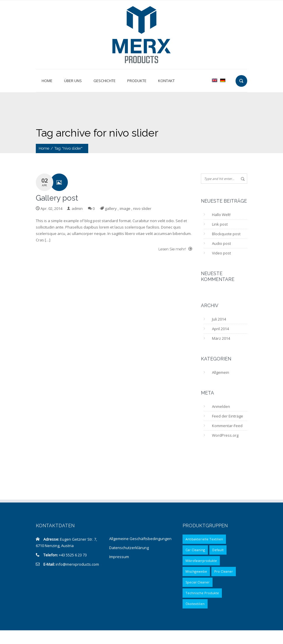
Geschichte (105, 81)
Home (47, 81)
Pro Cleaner (224, 571)
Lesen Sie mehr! (175, 249)
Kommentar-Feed (227, 426)
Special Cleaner (198, 582)
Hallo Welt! (221, 215)
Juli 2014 (219, 319)
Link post (220, 224)
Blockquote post (226, 234)
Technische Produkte (202, 593)
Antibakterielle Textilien (204, 539)
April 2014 (220, 329)
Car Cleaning (195, 550)
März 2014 (221, 338)
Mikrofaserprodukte (201, 561)
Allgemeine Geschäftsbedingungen (140, 539)
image (125, 208)
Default (218, 550)
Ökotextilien (195, 604)
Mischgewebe (196, 571)
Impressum (119, 557)
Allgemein (221, 372)
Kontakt (166, 81)
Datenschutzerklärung (129, 548)
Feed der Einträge (228, 416)
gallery (111, 208)
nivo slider (142, 208)
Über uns (73, 81)
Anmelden (221, 406)
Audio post (221, 243)
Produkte (137, 81)
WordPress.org (225, 435)
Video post (221, 253)
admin (77, 208)
